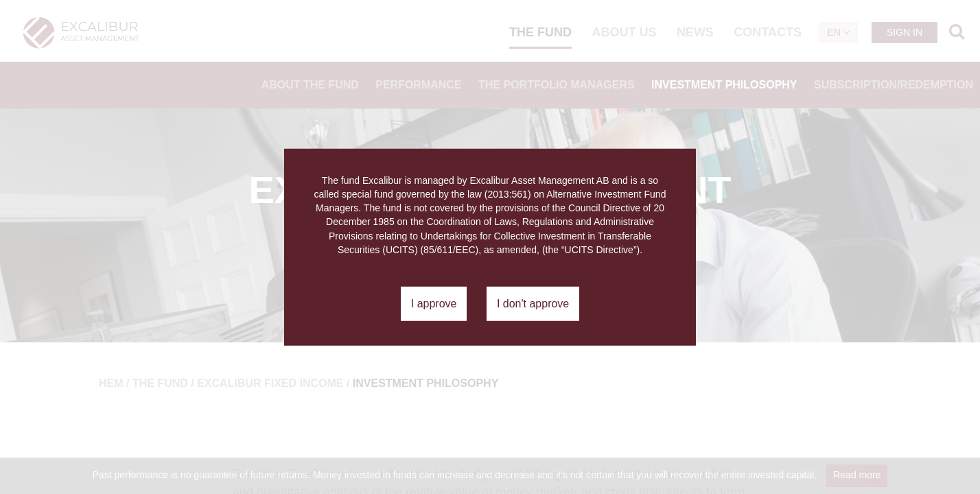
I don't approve (533, 304)
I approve (434, 304)
